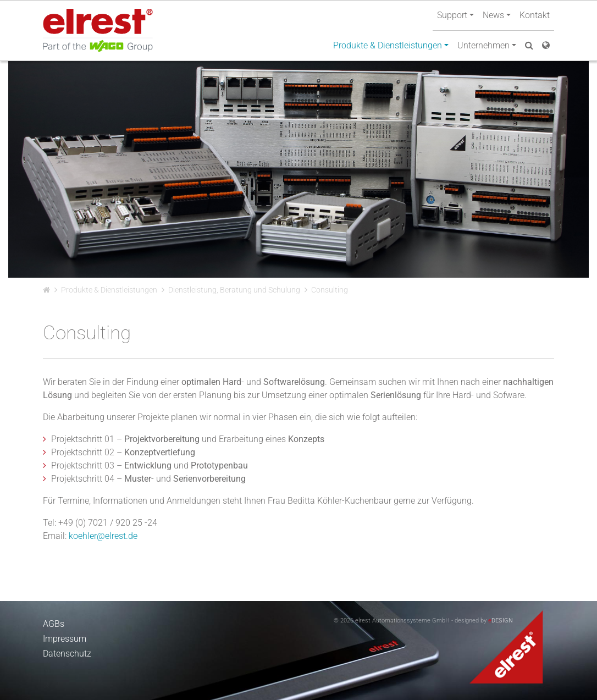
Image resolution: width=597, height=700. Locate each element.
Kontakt (535, 15)
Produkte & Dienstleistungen (109, 290)
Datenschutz (67, 654)
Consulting (330, 290)
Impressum (65, 639)
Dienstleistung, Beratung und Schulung (234, 290)
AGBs (54, 624)
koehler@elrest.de (103, 536)
